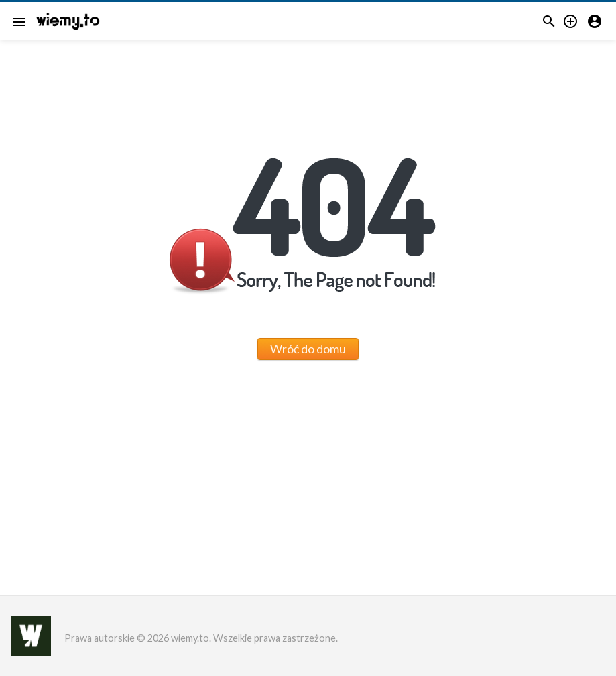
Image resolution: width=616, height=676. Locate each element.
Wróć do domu (308, 349)
